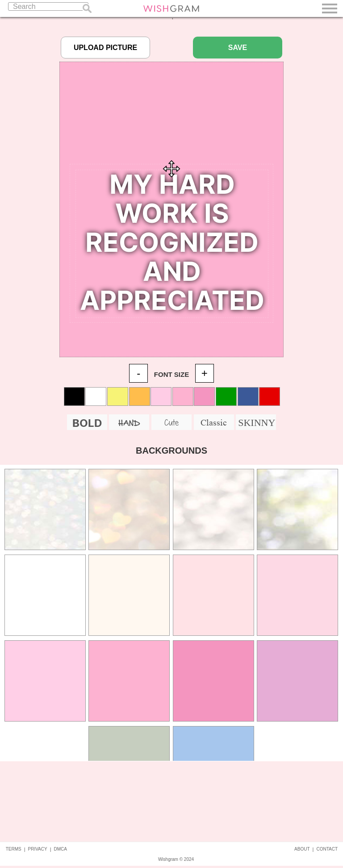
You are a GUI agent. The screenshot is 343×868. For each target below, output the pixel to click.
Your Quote (172, 244)
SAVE (238, 48)
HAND (129, 424)
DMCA (61, 849)
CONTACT (327, 849)
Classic (214, 422)
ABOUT (302, 849)
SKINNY (257, 423)
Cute (171, 422)
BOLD (87, 423)
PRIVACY (38, 849)
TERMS (14, 849)
